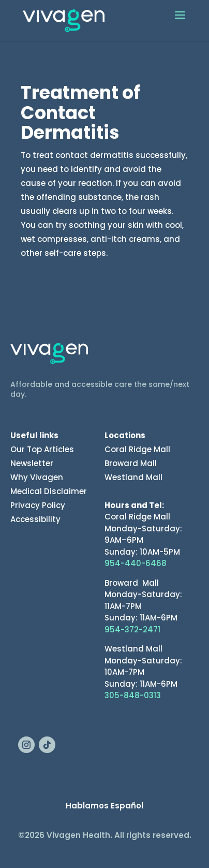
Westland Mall (133, 477)
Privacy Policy (38, 505)
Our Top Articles (42, 449)
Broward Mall (131, 463)
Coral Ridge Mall (137, 449)
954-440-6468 (136, 563)
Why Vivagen (37, 477)
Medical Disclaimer (49, 491)
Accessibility (35, 519)
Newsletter (32, 463)
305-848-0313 (133, 695)
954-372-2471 (132, 630)
